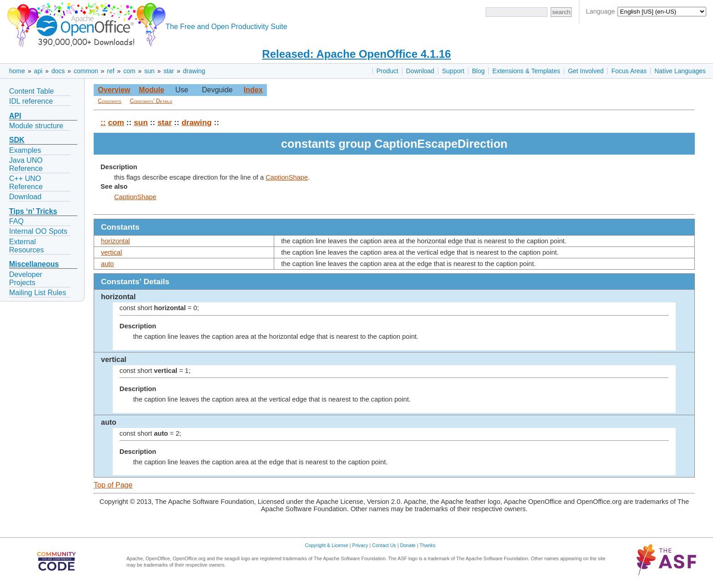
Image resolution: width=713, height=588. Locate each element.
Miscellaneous (34, 264)
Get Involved (586, 71)
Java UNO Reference (26, 164)
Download (420, 71)
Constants (110, 101)
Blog (478, 71)
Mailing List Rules (38, 293)
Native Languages (680, 71)
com (129, 71)
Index (253, 90)
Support (453, 71)
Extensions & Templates (526, 71)
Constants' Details (151, 101)
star (168, 71)
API (15, 116)
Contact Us (384, 545)
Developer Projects (26, 279)
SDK (17, 140)
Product (387, 71)
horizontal (115, 241)
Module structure (36, 126)
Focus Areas (629, 71)
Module (151, 90)
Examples (25, 150)
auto (108, 264)
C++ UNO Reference (26, 183)
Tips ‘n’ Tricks (33, 211)
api (38, 71)
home (17, 71)
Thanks (428, 545)
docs (58, 71)
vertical (111, 252)
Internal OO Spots (38, 231)
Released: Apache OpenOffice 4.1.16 (356, 54)
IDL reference (31, 101)
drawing (194, 71)
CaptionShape (287, 177)
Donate (408, 545)
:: (103, 122)
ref (110, 71)
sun (149, 71)
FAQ (16, 221)
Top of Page (113, 485)
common (86, 71)
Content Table (31, 91)
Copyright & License (327, 545)
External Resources (26, 246)
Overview (114, 90)
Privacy (360, 545)
